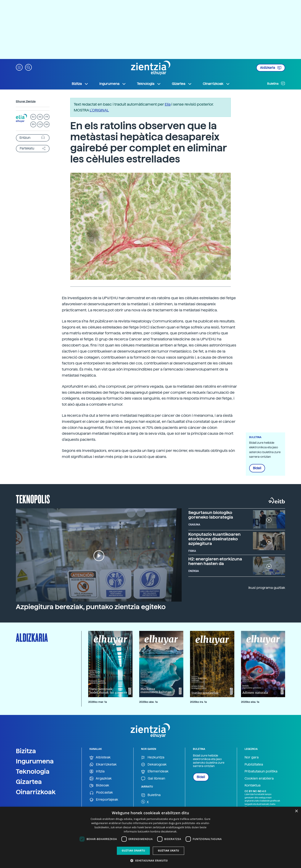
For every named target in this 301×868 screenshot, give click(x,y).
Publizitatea (254, 764)
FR (47, 117)
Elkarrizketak (103, 765)
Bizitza (26, 751)
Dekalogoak (154, 765)
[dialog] (150, 837)
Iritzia (97, 771)
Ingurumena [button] (113, 84)
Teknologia (33, 771)
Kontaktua (253, 785)
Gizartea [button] (182, 84)
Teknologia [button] (149, 84)
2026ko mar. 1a (98, 702)
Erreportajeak (104, 800)
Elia (168, 104)
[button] (19, 67)
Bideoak (99, 786)
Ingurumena (35, 761)
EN (33, 124)
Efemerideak (155, 771)
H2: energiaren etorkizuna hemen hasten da (215, 561)
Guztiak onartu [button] (133, 851)
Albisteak (100, 757)
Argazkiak (101, 779)
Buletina (276, 83)
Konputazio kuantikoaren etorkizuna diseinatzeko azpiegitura (214, 539)
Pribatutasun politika (261, 771)
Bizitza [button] (80, 84)
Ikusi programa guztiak (267, 588)
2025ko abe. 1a (148, 702)
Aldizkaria (271, 68)
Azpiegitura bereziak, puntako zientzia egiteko (91, 607)
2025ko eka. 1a (250, 702)
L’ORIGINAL (99, 110)
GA (47, 124)
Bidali (257, 468)
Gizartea (29, 782)
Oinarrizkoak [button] (216, 84)
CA (40, 124)
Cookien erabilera (259, 778)
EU (33, 117)
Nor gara (252, 757)
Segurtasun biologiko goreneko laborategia (211, 515)
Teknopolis (33, 499)
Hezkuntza (153, 757)
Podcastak (101, 793)
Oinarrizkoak (36, 792)
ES (40, 117)
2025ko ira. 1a (198, 702)
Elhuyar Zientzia (26, 101)
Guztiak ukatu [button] (168, 851)
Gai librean (153, 779)
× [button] (296, 811)
